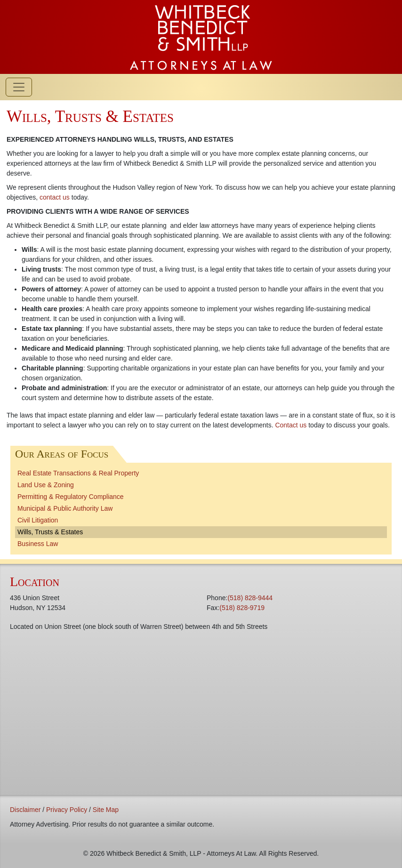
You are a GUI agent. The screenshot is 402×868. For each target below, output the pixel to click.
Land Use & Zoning (46, 485)
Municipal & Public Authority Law (65, 508)
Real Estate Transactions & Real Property (78, 473)
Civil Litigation (38, 520)
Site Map (106, 810)
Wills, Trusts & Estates (50, 532)
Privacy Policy (67, 810)
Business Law (38, 544)
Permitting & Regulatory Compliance (71, 497)
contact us (55, 197)
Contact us (291, 425)
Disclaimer (25, 810)
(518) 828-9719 (242, 608)
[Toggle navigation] (19, 87)
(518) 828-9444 (250, 598)
